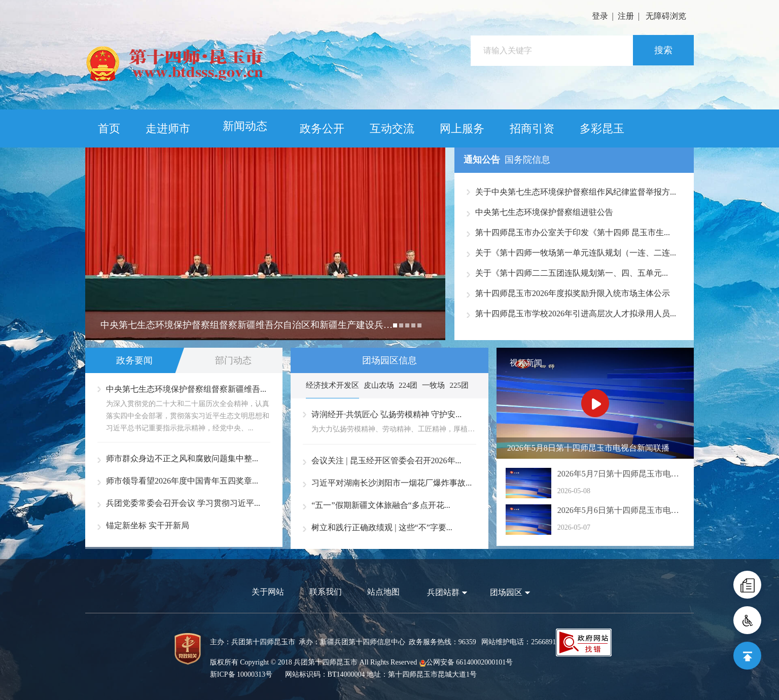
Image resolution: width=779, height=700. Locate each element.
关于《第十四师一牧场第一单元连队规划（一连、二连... (576, 253)
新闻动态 (245, 126)
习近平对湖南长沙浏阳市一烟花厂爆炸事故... (392, 483)
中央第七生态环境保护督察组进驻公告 (544, 212)
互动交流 (392, 128)
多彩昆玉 (602, 128)
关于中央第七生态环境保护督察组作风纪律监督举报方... (576, 192)
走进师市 (168, 128)
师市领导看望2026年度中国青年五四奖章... (182, 481)
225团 (459, 385)
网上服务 (462, 128)
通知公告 (482, 160)
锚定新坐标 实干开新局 (148, 525)
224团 (408, 385)
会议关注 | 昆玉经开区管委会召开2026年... (386, 460)
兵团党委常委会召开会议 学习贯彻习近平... (183, 503)
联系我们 (326, 592)
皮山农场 (379, 385)
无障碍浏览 (666, 16)
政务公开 (322, 128)
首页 (109, 128)
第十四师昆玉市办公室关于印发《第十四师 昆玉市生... (573, 232)
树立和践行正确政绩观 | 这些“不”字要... (382, 527)
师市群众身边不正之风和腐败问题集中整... (182, 458)
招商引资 (532, 128)
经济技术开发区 (332, 385)
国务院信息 (527, 160)
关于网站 (268, 592)
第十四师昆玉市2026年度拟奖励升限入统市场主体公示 (573, 293)
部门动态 (233, 360)
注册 (626, 16)
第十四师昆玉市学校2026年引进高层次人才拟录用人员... (576, 314)
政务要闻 (134, 360)
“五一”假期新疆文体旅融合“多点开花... (381, 505)
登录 (600, 16)
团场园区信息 (389, 360)
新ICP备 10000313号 (241, 674)
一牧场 (433, 385)
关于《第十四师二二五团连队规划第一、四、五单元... (572, 273)
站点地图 (383, 592)
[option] (265, 244)
